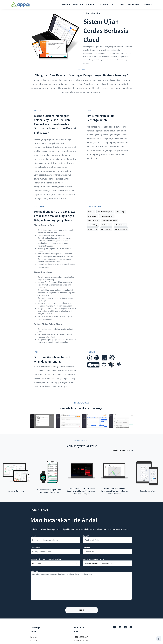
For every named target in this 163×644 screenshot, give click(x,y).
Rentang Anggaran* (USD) (94, 559)
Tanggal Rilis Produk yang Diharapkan (46, 559)
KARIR (122, 5)
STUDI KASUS (103, 5)
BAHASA (147, 5)
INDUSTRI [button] (77, 5)
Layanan (34, 637)
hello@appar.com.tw (83, 640)
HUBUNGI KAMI (134, 5)
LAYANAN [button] (65, 5)
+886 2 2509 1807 (81, 637)
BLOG (114, 5)
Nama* (34, 536)
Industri (34, 640)
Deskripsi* (35, 571)
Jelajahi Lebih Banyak (122, 450)
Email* (86, 536)
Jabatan (87, 548)
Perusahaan (35, 548)
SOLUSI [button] (90, 5)
